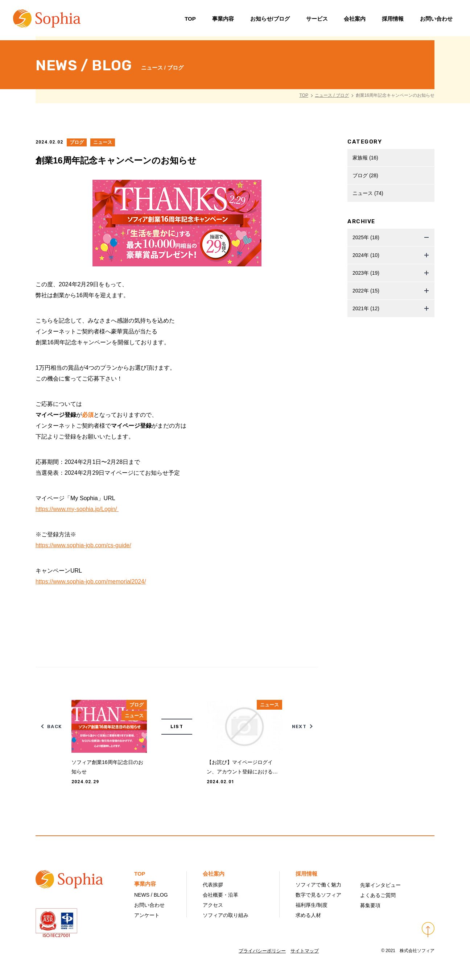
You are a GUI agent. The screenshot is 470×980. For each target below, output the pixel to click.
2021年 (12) (366, 308)
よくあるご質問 (378, 895)
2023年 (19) (366, 273)
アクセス (213, 905)
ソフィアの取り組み (226, 915)
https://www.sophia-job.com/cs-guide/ (83, 545)
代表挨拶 (213, 885)
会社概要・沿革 (220, 895)
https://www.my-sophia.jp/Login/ (77, 509)
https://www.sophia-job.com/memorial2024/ (91, 582)
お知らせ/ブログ (269, 20)
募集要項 (370, 905)
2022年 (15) (366, 291)
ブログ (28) (365, 175)
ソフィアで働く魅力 (318, 885)
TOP (189, 20)
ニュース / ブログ (332, 95)
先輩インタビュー (380, 885)
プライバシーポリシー (262, 951)
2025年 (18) (366, 237)
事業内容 (222, 20)
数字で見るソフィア (318, 895)
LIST (177, 726)
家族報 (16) (365, 158)
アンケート (147, 915)
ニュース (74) (368, 193)
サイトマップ (305, 951)
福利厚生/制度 (312, 905)
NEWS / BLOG (151, 895)
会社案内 (354, 20)
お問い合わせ (436, 20)
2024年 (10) (366, 255)
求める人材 (308, 915)
